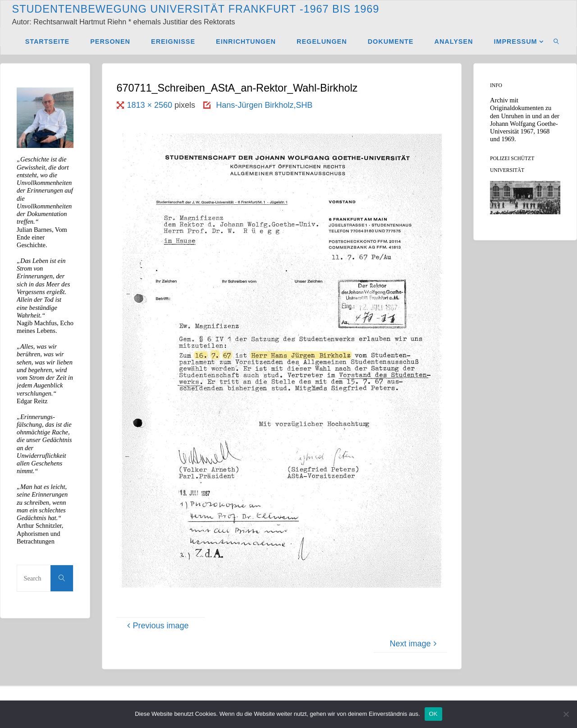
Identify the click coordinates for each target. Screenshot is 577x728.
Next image (414, 644)
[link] (556, 41)
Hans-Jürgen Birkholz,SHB (264, 105)
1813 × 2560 (151, 105)
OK (433, 714)
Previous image (156, 626)
